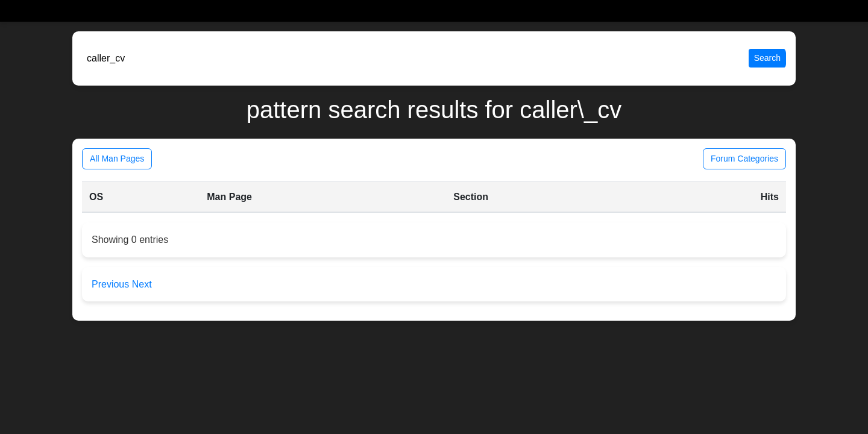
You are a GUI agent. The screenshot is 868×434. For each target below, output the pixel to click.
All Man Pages (117, 159)
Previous (112, 284)
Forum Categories (744, 159)
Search (767, 58)
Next (142, 284)
